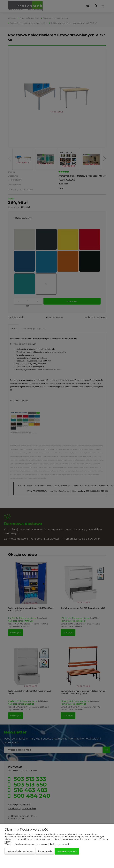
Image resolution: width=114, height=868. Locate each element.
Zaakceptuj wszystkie (67, 851)
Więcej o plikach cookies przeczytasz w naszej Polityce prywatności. (38, 844)
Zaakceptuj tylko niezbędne (20, 851)
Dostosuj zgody (45, 851)
